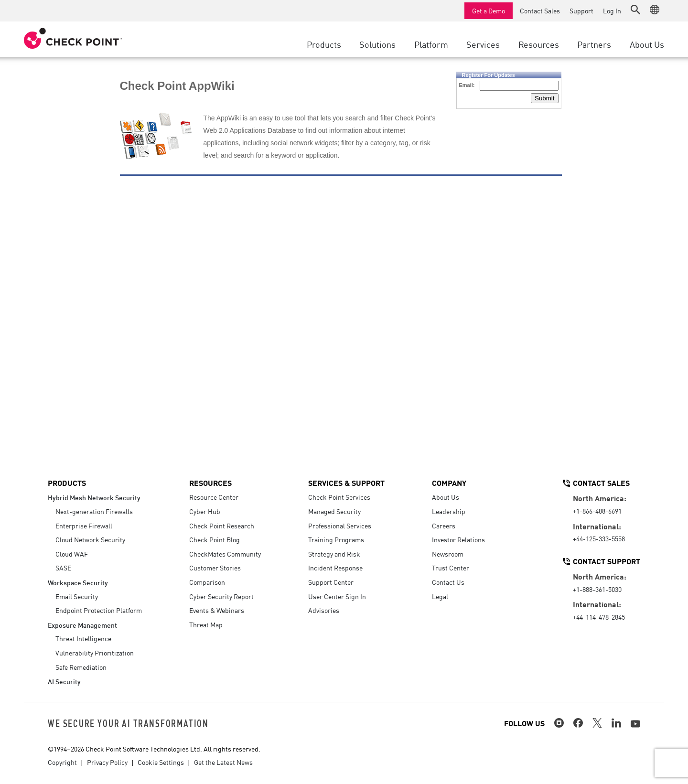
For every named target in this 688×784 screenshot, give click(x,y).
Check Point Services (339, 497)
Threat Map (206, 624)
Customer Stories (215, 568)
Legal (440, 596)
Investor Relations (458, 539)
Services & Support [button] (346, 483)
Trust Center (451, 568)
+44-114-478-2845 (599, 617)
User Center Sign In (337, 596)
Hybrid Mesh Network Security (94, 497)
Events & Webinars (217, 610)
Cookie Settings (161, 762)
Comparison (207, 582)
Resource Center (214, 497)
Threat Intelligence (83, 638)
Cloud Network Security (90, 539)
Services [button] (483, 44)
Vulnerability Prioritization (95, 653)
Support (581, 11)
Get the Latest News (223, 762)
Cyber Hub (205, 511)
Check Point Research (222, 526)
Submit (544, 98)
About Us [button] (647, 44)
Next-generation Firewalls (94, 511)
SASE (63, 568)
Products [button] (324, 44)
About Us (446, 497)
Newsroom (448, 554)
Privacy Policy (107, 762)
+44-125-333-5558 (599, 538)
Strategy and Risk (334, 554)
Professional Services (340, 526)
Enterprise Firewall (84, 526)
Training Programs (336, 539)
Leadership (449, 511)
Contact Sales (540, 11)
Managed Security (334, 511)
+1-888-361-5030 (597, 589)
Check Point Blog (215, 539)
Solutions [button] (377, 44)
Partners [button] (594, 44)
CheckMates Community (225, 554)
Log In (612, 11)
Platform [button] (431, 44)
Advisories (324, 610)
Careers (444, 526)
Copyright (62, 762)
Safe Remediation (81, 667)
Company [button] (449, 483)
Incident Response (335, 568)
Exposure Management (82, 625)
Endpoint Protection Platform (99, 610)
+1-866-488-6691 (597, 511)
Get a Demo (489, 11)
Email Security (77, 596)
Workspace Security (78, 582)
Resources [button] (539, 44)
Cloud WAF (72, 554)
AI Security (64, 681)
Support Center (331, 582)
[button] (635, 10)
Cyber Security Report (221, 596)
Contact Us (448, 582)
